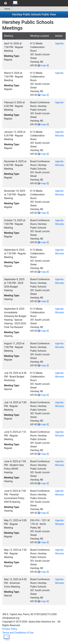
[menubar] (10, 3)
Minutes (59, 136)
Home (6, 9)
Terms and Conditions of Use (18, 633)
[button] (6, 3)
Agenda (59, 43)
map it (43, 65)
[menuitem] (6, 3)
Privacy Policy (10, 629)
